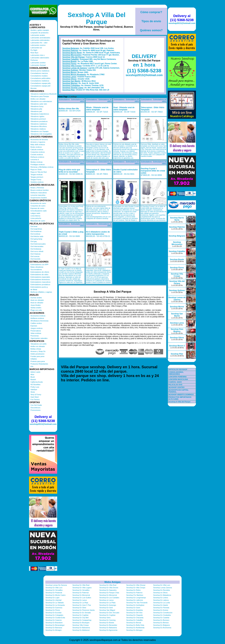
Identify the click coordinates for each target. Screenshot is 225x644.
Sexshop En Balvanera (81, 628)
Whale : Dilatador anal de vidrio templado (97, 109)
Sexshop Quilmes (70, 70)
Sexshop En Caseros (54, 620)
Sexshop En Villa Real (81, 585)
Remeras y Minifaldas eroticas (42, 167)
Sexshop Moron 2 (177, 346)
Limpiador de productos (39, 33)
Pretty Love (35, 387)
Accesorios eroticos (38, 316)
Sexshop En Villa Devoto (109, 588)
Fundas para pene (37, 356)
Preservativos (36, 331)
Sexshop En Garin (133, 608)
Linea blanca (35, 216)
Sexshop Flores (69, 64)
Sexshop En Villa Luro (162, 585)
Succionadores (36, 270)
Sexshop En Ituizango (108, 605)
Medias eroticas (36, 162)
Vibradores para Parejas (40, 96)
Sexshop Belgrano (71, 48)
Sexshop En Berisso (161, 623)
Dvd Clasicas (35, 254)
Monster (34, 88)
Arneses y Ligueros (38, 142)
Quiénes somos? (151, 30)
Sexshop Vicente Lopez (73, 88)
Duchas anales (36, 298)
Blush (33, 377)
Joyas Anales (36, 305)
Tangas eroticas (36, 175)
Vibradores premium (38, 119)
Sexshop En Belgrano (162, 625)
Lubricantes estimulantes (40, 40)
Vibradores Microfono (39, 126)
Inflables (34, 359)
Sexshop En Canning (107, 620)
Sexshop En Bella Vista (135, 625)
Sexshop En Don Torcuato (109, 613)
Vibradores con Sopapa (39, 131)
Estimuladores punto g (39, 287)
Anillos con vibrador (38, 99)
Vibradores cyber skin (39, 104)
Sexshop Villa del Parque (74, 57)
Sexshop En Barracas (54, 628)
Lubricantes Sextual (38, 65)
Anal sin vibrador (37, 303)
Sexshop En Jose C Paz (82, 605)
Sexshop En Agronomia (108, 630)
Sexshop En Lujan (52, 598)
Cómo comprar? (151, 12)
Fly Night (34, 50)
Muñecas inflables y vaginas (41, 292)
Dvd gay (34, 241)
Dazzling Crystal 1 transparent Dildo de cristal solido (153, 171)
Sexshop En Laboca (161, 600)
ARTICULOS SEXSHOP (178, 369)
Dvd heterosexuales (38, 244)
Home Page (63, 97)
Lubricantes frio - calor (39, 43)
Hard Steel (35, 397)
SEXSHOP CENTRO (176, 387)
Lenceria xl (35, 160)
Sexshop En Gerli (106, 608)
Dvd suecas (35, 256)
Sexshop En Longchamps (136, 598)
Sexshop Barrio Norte (72, 53)
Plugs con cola (36, 310)
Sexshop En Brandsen (54, 623)
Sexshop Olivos (69, 79)
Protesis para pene (38, 361)
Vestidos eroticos (37, 182)
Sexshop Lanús (69, 77)
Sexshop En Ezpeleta (134, 610)
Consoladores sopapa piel (40, 86)
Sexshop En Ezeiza (161, 610)
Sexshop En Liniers (161, 598)
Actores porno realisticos (40, 71)
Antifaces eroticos (37, 318)
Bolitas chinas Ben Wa (69, 109)
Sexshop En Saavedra (108, 590)
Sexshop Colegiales (71, 85)
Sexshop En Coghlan (80, 615)
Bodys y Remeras (37, 188)
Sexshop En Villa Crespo (136, 588)
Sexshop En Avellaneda (135, 628)
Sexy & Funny (36, 394)
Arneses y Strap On (38, 351)
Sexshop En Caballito (134, 620)
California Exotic (37, 382)
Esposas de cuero (37, 208)
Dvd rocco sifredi (37, 251)
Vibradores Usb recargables (41, 134)
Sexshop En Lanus (80, 600)
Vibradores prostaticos (39, 121)
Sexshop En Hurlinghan (135, 605)
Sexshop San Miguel (107, 610)
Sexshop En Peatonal (54, 593)
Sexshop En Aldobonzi (81, 630)
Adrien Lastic (35, 372)
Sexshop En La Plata (107, 603)
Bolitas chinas (36, 349)
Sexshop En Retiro (133, 590)
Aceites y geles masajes (40, 30)
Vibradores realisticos (39, 124)
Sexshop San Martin (71, 81)
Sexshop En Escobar (54, 613)
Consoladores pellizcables (40, 78)
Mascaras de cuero (38, 221)
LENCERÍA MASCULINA (178, 379)
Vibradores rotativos (38, 129)
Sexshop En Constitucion (163, 613)
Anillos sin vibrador (38, 346)
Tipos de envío (151, 21)
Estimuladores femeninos (40, 280)
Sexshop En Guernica (54, 608)
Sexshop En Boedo (107, 623)
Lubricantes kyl (36, 48)
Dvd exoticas (35, 234)
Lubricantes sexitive (38, 63)
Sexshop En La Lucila (162, 603)
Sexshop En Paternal (80, 593)
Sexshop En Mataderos (162, 595)
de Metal (34, 290)
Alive (32, 374)
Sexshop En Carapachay (82, 620)
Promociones (35, 410)
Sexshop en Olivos (160, 593)
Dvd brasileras (36, 231)
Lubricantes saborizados (40, 58)
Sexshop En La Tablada (55, 603)
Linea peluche (36, 218)
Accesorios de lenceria (39, 140)
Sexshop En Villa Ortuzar (136, 585)
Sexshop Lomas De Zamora (56, 585)
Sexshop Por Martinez (135, 595)
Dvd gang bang (36, 239)
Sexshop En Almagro (54, 630)
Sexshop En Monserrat (81, 595)
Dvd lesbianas (36, 249)
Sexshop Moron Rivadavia (74, 75)
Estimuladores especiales (40, 277)
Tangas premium (37, 177)
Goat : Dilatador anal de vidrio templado (124, 109)
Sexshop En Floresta (161, 608)
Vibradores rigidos (37, 116)
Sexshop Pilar (69, 90)
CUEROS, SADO (175, 382)
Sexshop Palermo (70, 50)
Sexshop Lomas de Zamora (75, 68)
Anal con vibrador (37, 300)
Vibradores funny (37, 106)
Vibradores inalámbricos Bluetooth (44, 94)
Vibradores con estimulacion (41, 101)
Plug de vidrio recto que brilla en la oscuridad (69, 171)
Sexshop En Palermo (134, 593)
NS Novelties (35, 384)
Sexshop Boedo (69, 61)
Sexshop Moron (69, 72)
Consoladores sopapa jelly (41, 83)
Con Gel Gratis (36, 405)
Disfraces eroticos (37, 157)
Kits (32, 366)
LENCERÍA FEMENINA (177, 377)
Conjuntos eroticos (38, 152)
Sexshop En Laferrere (135, 600)
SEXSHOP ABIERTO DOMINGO (181, 394)
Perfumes (34, 60)
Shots (33, 392)
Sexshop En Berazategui (55, 625)
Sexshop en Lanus (106, 600)
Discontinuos (35, 408)
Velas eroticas (36, 333)
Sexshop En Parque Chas (109, 593)
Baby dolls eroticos (38, 145)
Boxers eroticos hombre (40, 190)
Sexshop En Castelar (161, 618)
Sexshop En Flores (53, 610)
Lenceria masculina (38, 195)
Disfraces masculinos (39, 193)
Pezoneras (35, 336)
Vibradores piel (36, 111)
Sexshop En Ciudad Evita (55, 618)
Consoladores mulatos (39, 76)
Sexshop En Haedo (161, 605)
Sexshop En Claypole (134, 615)
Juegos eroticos (36, 328)
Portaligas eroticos (38, 165)
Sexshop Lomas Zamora (163, 588)
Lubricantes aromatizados (40, 38)
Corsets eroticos (37, 155)
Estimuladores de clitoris (40, 272)
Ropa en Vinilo (36, 170)
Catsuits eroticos (37, 150)
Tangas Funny (36, 180)
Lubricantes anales (38, 35)
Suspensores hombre (39, 198)
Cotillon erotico (36, 323)
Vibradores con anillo (39, 344)
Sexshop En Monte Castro (55, 595)
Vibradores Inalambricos (40, 114)
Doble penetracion (37, 354)
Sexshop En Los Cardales (109, 598)
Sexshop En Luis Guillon (82, 598)
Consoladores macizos (39, 73)
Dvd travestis (35, 259)
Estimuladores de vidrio (39, 275)
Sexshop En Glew (79, 608)
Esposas (34, 326)
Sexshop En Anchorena (162, 628)
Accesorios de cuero (38, 203)
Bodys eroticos (36, 147)
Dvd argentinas (36, 229)
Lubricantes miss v (38, 55)
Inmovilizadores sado (39, 211)
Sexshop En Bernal (134, 623)
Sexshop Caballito (70, 59)
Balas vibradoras (37, 267)
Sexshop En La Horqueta (55, 605)
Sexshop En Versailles (54, 590)
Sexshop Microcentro (72, 55)
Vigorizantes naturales (39, 338)
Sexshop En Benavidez (108, 625)
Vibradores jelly (36, 109)
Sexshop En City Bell (80, 618)
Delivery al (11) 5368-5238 (43, 419)
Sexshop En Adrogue (134, 630)
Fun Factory (35, 399)
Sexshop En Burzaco (161, 620)
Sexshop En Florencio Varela (83, 610)
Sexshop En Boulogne (81, 623)
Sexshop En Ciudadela (162, 615)
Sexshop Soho (105, 618)
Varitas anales (36, 308)
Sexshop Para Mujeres (177, 330)
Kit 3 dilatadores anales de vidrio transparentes (98, 233)
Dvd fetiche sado (37, 236)
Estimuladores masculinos (40, 282)
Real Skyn (34, 53)
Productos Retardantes (39, 364)
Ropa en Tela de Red (39, 172)
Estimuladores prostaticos (40, 285)
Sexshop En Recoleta (162, 590)
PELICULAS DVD (175, 385)
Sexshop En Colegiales (54, 615)
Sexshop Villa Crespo (72, 66)
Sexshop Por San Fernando (137, 603)
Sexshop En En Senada (81, 613)
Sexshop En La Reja (80, 603)
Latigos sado (35, 213)
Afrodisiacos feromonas (39, 321)
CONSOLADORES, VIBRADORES (176, 373)
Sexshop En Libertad (53, 600)
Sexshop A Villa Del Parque (97, 18)
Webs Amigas (112, 582)
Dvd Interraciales (37, 246)
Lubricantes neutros (38, 45)
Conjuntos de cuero (38, 206)
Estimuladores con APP (39, 265)
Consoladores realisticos (40, 81)
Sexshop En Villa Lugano (82, 588)
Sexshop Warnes (70, 83)
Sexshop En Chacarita (135, 618)
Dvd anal (34, 226)
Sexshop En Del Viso (134, 613)
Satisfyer (34, 389)
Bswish (33, 379)
